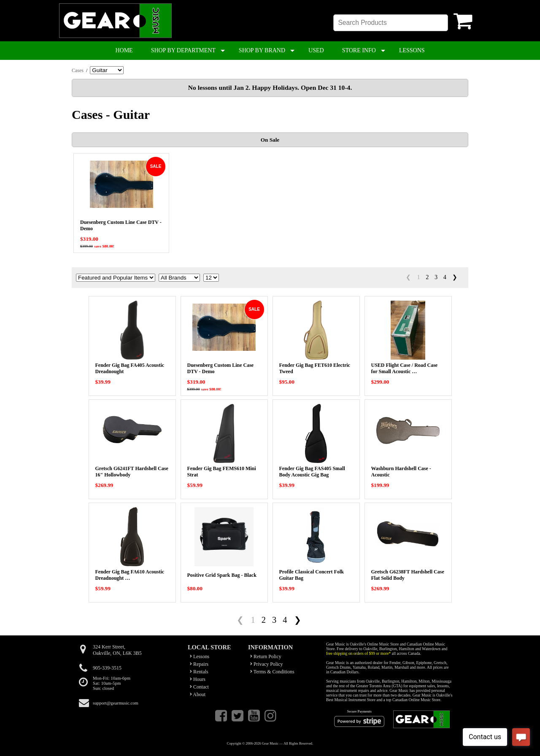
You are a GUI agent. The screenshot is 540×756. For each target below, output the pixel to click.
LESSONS (412, 50)
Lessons (200, 656)
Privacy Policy (267, 664)
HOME (124, 50)
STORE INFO (359, 50)
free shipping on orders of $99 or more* (358, 653)
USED (316, 50)
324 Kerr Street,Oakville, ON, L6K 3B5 (117, 650)
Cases (78, 70)
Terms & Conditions (272, 672)
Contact (199, 687)
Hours (198, 679)
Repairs (199, 664)
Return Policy (266, 656)
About (198, 694)
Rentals (199, 672)
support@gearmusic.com (116, 703)
